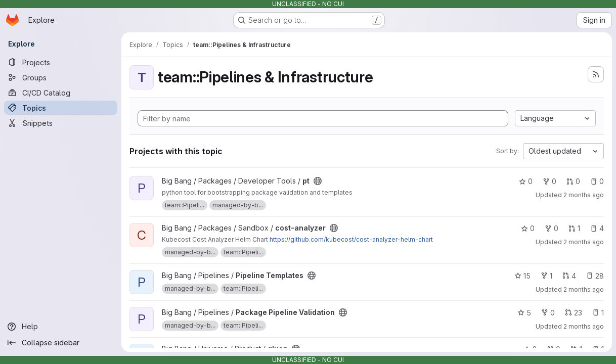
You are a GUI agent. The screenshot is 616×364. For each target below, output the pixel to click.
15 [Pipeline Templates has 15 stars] (522, 276)
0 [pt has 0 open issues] (597, 181)
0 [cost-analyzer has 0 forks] (552, 228)
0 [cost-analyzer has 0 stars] (528, 228)
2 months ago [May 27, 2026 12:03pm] (584, 195)
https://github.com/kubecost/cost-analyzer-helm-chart (351, 239)
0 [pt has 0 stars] (526, 181)
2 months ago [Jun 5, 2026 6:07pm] (584, 289)
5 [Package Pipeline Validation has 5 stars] (524, 313)
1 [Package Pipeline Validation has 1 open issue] (598, 313)
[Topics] (61, 108)
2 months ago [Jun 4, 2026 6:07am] (584, 242)
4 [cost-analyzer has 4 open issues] (597, 228)
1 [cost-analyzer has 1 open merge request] (574, 228)
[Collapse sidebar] (61, 343)
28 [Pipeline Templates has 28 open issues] (595, 276)
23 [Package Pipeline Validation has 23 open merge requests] (574, 313)
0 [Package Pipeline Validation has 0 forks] (548, 313)
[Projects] (61, 62)
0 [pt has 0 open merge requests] (573, 181)
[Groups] (61, 77)
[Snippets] (61, 123)
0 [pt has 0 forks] (549, 181)
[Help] (61, 327)
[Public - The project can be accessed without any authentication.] (318, 181)
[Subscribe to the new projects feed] (596, 74)
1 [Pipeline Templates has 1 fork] (546, 276)
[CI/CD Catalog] (61, 93)
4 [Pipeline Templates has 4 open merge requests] (569, 276)
